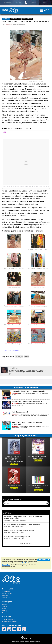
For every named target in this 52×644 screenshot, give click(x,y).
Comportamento (16, 19)
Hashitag (5, 596)
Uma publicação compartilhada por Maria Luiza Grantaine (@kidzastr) (27, 186)
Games (4, 604)
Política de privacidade (9, 621)
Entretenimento (27, 19)
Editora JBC (6, 591)
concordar (44, 560)
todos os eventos (26, 543)
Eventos (5, 613)
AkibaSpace (6, 19)
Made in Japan (7, 593)
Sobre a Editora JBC (9, 619)
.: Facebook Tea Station (11, 351)
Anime (4, 609)
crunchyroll (19, 357)
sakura (27, 357)
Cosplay (5, 611)
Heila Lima (8, 24)
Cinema (5, 606)
